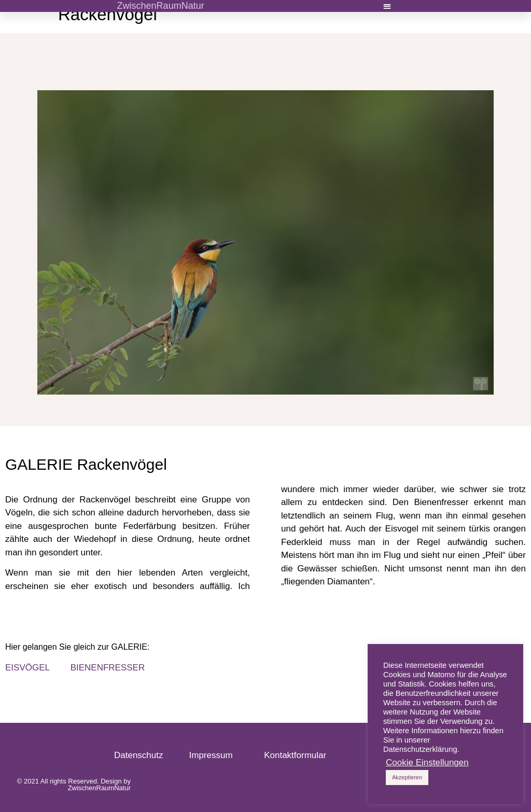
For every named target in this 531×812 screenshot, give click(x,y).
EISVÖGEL (29, 668)
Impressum (216, 755)
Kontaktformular (295, 755)
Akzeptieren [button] (407, 777)
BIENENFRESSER (108, 668)
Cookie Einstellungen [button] (427, 763)
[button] (388, 6)
